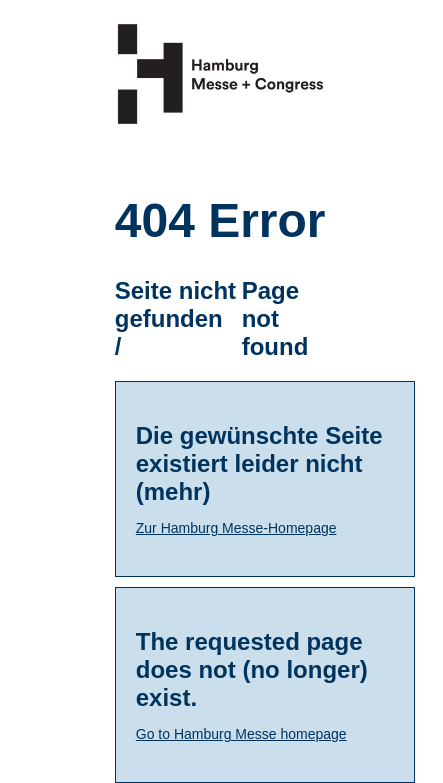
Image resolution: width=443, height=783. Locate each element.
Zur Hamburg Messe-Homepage (236, 528)
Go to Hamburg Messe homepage (241, 734)
